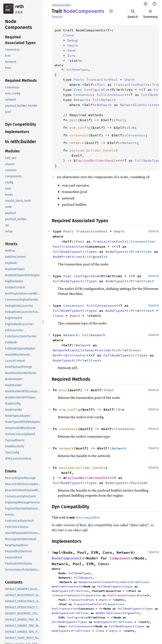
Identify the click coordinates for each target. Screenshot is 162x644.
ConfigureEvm (97, 90)
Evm (77, 90)
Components (121, 558)
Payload (138, 483)
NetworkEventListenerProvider (82, 350)
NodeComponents (68, 558)
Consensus (83, 95)
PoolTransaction (69, 246)
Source (57, 17)
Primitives (141, 251)
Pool (78, 79)
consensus (79, 135)
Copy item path (111, 11)
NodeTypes (115, 251)
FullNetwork (104, 100)
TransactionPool (102, 79)
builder (65, 5)
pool (74, 120)
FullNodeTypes (77, 70)
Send (72, 50)
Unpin (73, 45)
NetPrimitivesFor (70, 355)
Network (81, 100)
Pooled (143, 595)
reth (20, 6)
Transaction (142, 241)
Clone (68, 35)
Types (92, 251)
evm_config (80, 128)
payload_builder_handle (93, 150)
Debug (73, 40)
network (77, 143)
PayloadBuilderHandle (97, 160)
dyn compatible (88, 517)
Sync (72, 55)
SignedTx (97, 257)
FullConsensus (111, 95)
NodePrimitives (67, 257)
